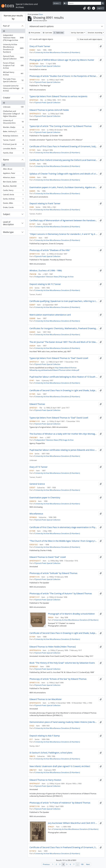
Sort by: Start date (77, 33)
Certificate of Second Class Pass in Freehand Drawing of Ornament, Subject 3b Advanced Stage (64, 847)
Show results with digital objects (90, 39)
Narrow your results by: (13, 17)
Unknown (13, 107)
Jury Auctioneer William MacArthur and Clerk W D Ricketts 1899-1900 (73, 823)
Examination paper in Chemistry (45, 498)
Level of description (8, 223)
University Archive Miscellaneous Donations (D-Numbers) (13, 48)
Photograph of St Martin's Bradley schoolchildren (71, 614)
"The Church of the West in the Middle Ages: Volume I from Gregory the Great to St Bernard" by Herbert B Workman (64, 541)
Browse (56, 3)
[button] (84, 8)
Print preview (34, 33)
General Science (37, 484)
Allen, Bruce (13, 169)
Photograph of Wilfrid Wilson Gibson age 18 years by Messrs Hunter (62, 60)
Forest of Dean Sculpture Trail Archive (13, 65)
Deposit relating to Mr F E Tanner (45, 284)
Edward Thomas (37, 404)
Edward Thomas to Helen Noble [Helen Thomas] (53, 647)
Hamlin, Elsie (13, 153)
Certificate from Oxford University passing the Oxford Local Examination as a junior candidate (64, 160)
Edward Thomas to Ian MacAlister (46, 699)
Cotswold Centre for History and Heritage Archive (13, 88)
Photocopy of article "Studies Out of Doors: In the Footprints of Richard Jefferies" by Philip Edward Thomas (64, 76)
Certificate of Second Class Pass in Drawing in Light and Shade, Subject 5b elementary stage (64, 633)
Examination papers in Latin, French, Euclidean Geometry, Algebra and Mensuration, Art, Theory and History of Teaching (64, 187)
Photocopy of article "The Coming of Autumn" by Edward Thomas (61, 594)
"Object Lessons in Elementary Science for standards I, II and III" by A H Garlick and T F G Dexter (64, 234)
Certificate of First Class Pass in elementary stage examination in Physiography (64, 527)
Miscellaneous (36, 514)
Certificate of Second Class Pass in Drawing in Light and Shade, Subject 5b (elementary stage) (64, 390)
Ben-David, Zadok (13, 182)
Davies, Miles (13, 204)
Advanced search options (42, 26)
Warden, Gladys (13, 128)
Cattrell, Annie (13, 195)
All (4, 31)
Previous (46, 864)
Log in (100, 8)
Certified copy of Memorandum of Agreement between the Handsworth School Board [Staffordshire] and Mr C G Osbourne (64, 220)
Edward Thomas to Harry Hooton (45, 780)
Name (6, 160)
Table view (59, 33)
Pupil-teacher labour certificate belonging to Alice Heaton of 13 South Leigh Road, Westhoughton (64, 377)
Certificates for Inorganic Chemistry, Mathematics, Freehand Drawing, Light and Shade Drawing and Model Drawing (64, 328)
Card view (47, 33)
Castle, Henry (13, 191)
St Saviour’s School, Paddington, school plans (51, 753)
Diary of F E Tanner (39, 467)
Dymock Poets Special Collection (13, 57)
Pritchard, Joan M (13, 145)
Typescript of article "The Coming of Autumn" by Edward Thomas (61, 126)
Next (88, 864)
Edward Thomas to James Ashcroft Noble (49, 110)
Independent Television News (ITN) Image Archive (13, 38)
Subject (7, 214)
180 (82, 864)
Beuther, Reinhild (13, 186)
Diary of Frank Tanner (40, 46)
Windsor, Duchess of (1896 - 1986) (46, 271)
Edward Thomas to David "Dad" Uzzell (48, 557)
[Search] (84, 3)
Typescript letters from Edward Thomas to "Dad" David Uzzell (59, 358)
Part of (6, 26)
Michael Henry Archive (13, 73)
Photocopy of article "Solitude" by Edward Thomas (53, 573)
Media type (8, 232)
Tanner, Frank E (13, 140)
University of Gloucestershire (13, 122)
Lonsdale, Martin (13, 149)
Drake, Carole (13, 208)
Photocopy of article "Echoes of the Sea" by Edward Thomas (58, 679)
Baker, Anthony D (13, 132)
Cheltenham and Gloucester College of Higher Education (13, 114)
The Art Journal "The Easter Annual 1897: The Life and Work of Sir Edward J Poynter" (64, 342)
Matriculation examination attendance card (50, 315)
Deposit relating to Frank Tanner (45, 203)
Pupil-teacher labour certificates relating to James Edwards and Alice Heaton (64, 450)
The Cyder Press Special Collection (13, 80)
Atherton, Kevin (13, 178)
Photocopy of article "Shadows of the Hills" (50, 250)
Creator (7, 98)
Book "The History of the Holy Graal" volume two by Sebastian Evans (62, 663)
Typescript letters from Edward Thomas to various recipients (58, 96)
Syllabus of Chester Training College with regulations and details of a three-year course (64, 174)
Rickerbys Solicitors (13, 136)
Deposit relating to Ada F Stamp (45, 736)
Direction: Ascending (95, 33)
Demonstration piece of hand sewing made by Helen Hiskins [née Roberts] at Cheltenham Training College (64, 722)
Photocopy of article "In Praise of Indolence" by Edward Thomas (60, 803)
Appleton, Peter (13, 174)
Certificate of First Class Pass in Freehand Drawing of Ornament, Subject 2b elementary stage (64, 146)
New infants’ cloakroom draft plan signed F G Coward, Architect (60, 766)
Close (41, 14)
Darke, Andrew (13, 199)
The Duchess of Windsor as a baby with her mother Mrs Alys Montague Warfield (64, 434)
